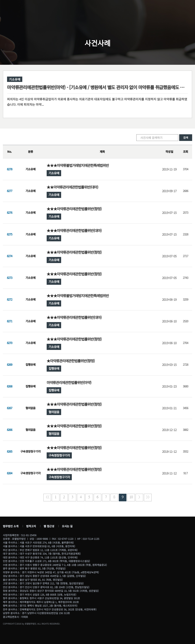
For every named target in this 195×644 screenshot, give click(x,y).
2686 (186, 191)
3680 (186, 386)
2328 (186, 234)
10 (131, 497)
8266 (10, 430)
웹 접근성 (49, 526)
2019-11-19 (169, 169)
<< (47, 497)
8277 (10, 191)
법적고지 (31, 526)
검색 (186, 138)
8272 (10, 299)
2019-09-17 (169, 191)
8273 (10, 278)
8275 (10, 234)
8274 (10, 256)
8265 (10, 451)
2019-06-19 (169, 299)
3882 (186, 430)
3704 (186, 169)
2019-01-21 (169, 408)
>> (148, 497)
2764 (186, 343)
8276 (10, 212)
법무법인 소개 (11, 526)
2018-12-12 (169, 430)
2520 (186, 321)
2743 (186, 278)
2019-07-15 (169, 213)
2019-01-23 (169, 386)
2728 (186, 364)
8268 (10, 386)
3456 (186, 408)
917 (185, 473)
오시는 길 (67, 526)
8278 (10, 169)
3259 (186, 299)
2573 (186, 212)
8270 (10, 343)
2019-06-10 (169, 321)
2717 (186, 256)
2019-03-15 (169, 365)
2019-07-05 (169, 256)
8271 (10, 321)
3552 (186, 451)
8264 (10, 473)
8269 (10, 364)
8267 (10, 408)
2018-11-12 (169, 451)
